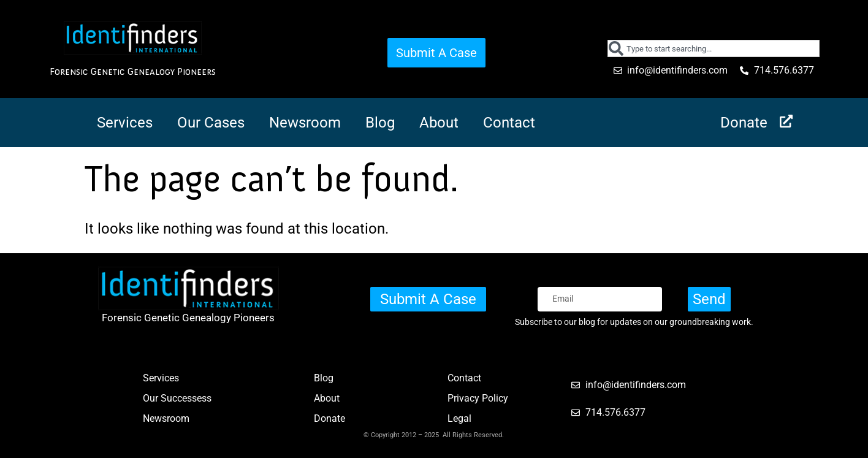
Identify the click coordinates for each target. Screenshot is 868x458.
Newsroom (305, 123)
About (439, 123)
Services (125, 123)
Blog (380, 123)
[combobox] (714, 48)
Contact (509, 123)
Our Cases (211, 123)
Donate (744, 123)
